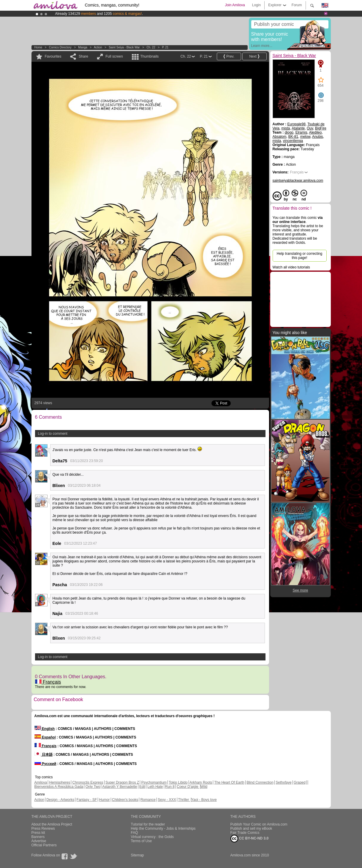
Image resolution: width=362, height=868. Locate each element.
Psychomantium (154, 782)
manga (83, 47)
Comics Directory (60, 47)
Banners (38, 837)
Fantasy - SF (87, 800)
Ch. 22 (151, 47)
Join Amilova (235, 5)
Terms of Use (142, 841)
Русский (45, 764)
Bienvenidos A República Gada (59, 787)
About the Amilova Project (52, 824)
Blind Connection (260, 782)
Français (48, 682)
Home (38, 47)
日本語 (44, 755)
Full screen (114, 56)
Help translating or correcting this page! (299, 256)
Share (83, 56)
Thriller (184, 800)
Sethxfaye (283, 782)
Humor (105, 800)
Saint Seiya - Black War (124, 47)
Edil (142, 787)
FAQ (135, 833)
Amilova (41, 782)
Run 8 (170, 787)
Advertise (39, 841)
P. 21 (165, 47)
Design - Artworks (60, 800)
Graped (300, 782)
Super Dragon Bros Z (122, 782)
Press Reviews (43, 829)
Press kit (38, 833)
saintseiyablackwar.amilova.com (298, 181)
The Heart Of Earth (229, 782)
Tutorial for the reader (148, 824)
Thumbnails (149, 56)
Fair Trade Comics (245, 833)
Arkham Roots (201, 782)
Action (98, 47)
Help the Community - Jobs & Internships (163, 829)
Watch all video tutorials (291, 267)
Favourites (53, 56)
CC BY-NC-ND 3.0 (250, 839)
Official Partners (44, 845)
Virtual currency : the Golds (152, 837)
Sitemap (137, 855)
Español (45, 737)
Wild (204, 787)
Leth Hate (155, 787)
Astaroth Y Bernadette (120, 787)
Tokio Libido (178, 782)
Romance (148, 800)
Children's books (125, 800)
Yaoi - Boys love (204, 800)
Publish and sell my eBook (251, 829)
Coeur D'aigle (188, 787)
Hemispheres (60, 782)
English (45, 729)
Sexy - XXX (167, 800)
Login (256, 5)
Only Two (93, 787)
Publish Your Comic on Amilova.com (259, 824)
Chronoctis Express (88, 782)
